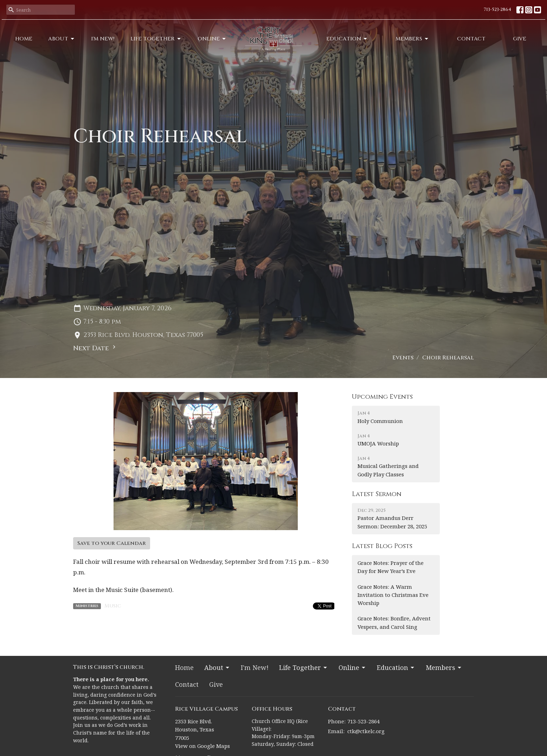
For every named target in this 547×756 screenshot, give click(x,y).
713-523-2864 (497, 9)
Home (24, 39)
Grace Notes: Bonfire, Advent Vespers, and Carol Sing (394, 622)
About (62, 39)
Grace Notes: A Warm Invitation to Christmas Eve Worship (393, 595)
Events (403, 358)
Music (113, 606)
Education (347, 39)
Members (412, 39)
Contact (471, 39)
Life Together (156, 39)
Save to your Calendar (112, 543)
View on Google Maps (202, 746)
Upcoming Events (382, 397)
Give (520, 39)
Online (212, 39)
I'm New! (103, 39)
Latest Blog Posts (382, 546)
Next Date (95, 348)
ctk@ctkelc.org (366, 731)
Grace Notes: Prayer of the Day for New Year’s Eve (391, 567)
